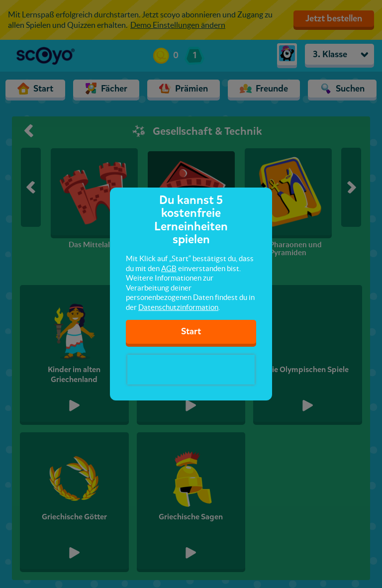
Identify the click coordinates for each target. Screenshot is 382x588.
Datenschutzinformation (178, 307)
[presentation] (191, 370)
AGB (169, 268)
